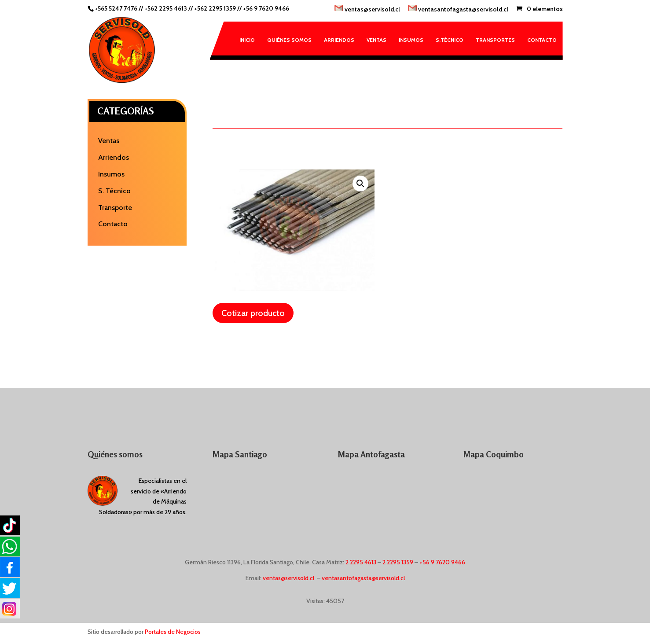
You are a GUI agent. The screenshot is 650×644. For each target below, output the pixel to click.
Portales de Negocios (173, 632)
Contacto (542, 40)
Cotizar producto (253, 313)
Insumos (411, 40)
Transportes (495, 40)
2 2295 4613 (361, 562)
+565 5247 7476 (116, 8)
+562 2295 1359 (215, 8)
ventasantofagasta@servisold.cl (458, 9)
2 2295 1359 (398, 562)
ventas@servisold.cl (367, 9)
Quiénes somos (289, 40)
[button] (360, 184)
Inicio (247, 40)
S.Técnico (450, 40)
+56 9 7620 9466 (266, 8)
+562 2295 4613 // (169, 8)
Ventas (376, 40)
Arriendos (339, 40)
